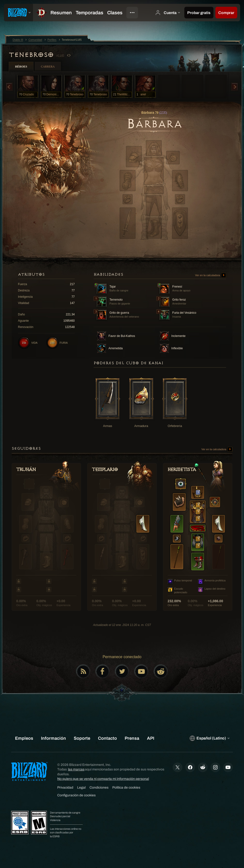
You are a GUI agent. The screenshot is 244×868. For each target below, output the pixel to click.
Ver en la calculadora (211, 275)
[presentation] (18, 13)
